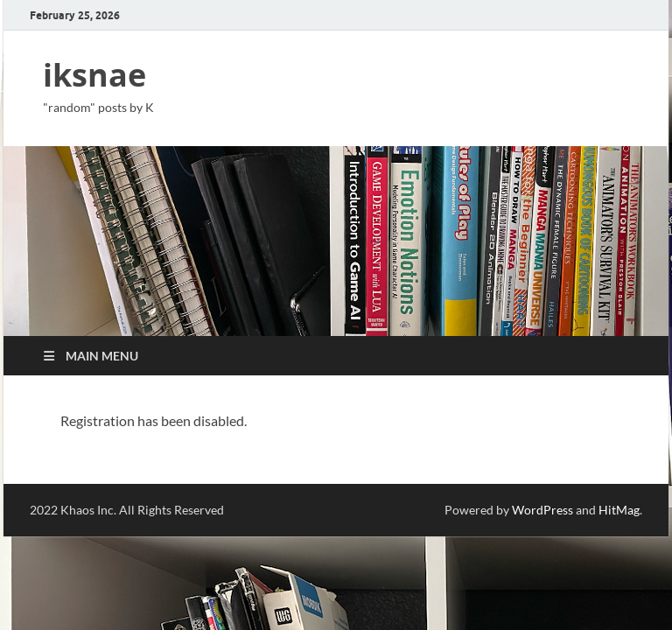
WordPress (542, 510)
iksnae (94, 75)
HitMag (619, 510)
